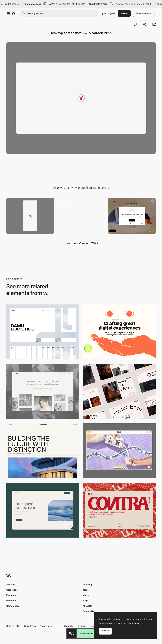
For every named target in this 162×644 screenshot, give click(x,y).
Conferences (13, 606)
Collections (12, 590)
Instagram (81, 626)
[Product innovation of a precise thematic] (81, 216)
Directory (11, 600)
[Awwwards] (14, 13)
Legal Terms (30, 626)
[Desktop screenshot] (43, 332)
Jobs (85, 590)
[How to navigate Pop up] (132, 216)
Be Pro (124, 13)
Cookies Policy (13, 626)
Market (86, 595)
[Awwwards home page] (71, 634)
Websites (11, 584)
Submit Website (144, 13)
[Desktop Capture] (43, 510)
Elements (11, 595)
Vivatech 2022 (101, 33)
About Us (87, 606)
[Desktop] (119, 332)
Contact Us (88, 611)
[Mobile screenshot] (30, 216)
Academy (87, 584)
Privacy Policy (46, 626)
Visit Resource (86, 634)
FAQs (85, 600)
